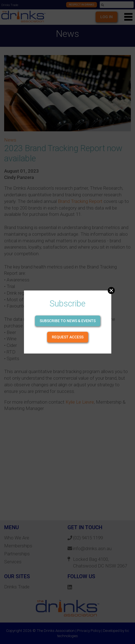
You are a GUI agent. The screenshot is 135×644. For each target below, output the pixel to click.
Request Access (68, 337)
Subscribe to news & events (68, 321)
